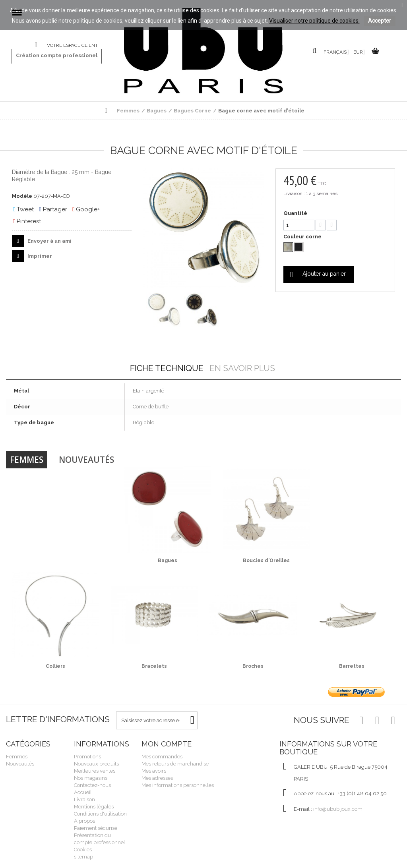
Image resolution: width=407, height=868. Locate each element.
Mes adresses (157, 778)
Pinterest (27, 221)
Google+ (86, 209)
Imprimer (39, 256)
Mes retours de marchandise (175, 764)
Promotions (87, 757)
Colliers (55, 666)
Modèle (22, 196)
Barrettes (352, 666)
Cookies (83, 850)
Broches (253, 666)
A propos (84, 821)
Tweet (23, 209)
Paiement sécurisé (96, 828)
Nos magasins (91, 778)
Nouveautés (86, 460)
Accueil (83, 792)
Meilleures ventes (95, 771)
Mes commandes (162, 757)
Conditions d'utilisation (100, 814)
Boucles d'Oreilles (266, 561)
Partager (53, 209)
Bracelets (154, 666)
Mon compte (167, 744)
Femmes (27, 460)
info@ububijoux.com (338, 809)
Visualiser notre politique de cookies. (314, 21)
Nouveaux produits (96, 764)
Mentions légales (94, 807)
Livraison (84, 799)
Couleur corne (303, 237)
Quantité (295, 213)
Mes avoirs (154, 771)
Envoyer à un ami (49, 241)
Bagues (168, 561)
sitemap (83, 857)
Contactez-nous (41, 45)
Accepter (380, 21)
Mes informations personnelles (178, 785)
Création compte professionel (57, 55)
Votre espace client (72, 45)
